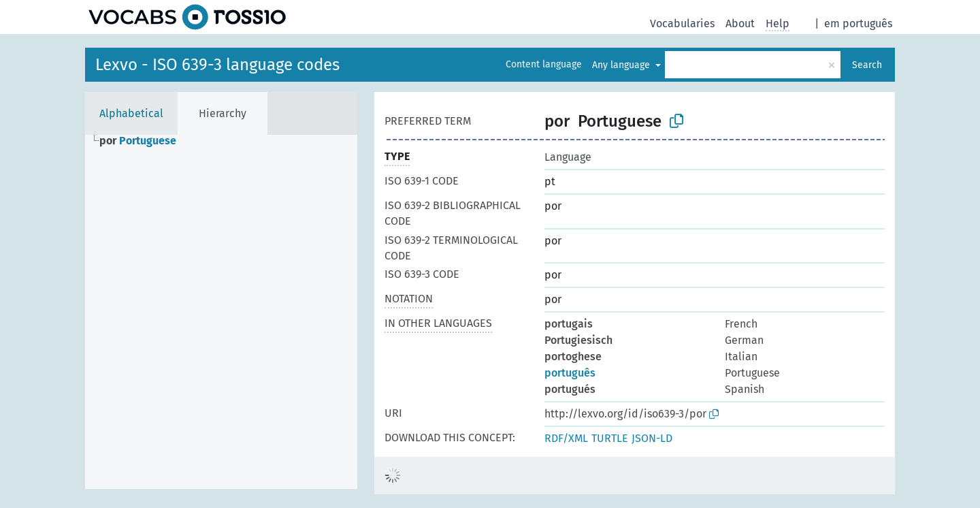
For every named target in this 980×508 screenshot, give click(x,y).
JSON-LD (652, 438)
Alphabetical (131, 113)
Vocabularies (682, 23)
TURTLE (610, 438)
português (570, 373)
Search (867, 65)
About (740, 23)
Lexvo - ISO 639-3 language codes (217, 65)
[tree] (221, 312)
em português (858, 23)
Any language (622, 65)
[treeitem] (144, 141)
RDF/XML (566, 438)
